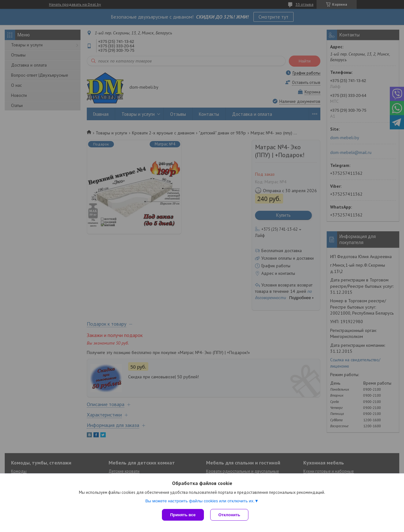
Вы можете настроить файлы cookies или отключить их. (200, 501)
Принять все (183, 515)
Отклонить (229, 515)
